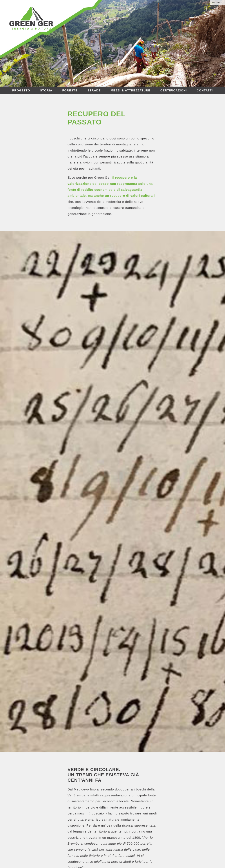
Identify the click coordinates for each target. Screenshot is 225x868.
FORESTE (70, 90)
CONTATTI (205, 90)
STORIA (46, 90)
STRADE (94, 90)
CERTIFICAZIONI (174, 90)
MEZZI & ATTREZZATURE (131, 90)
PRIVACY (218, 2)
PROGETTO (21, 90)
